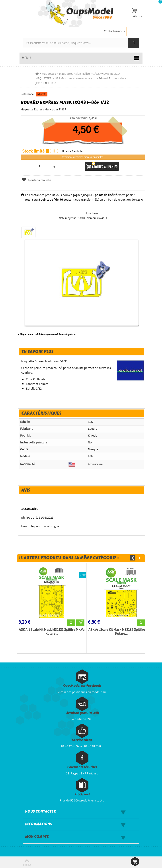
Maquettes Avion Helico (74, 74)
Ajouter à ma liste (36, 180)
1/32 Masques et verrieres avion (75, 78)
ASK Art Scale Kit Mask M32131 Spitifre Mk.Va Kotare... (51, 632)
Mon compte (37, 837)
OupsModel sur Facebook (82, 686)
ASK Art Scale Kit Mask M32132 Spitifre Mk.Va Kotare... (121, 632)
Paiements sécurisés (82, 768)
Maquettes (49, 74)
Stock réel (82, 795)
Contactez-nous (114, 31)
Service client (82, 740)
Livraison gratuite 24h (82, 713)
